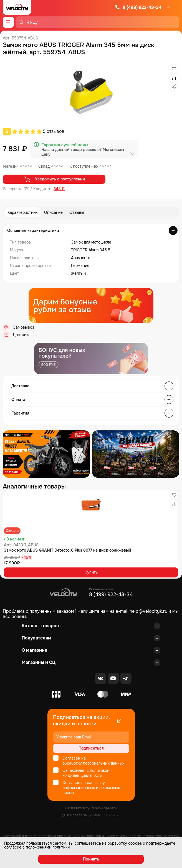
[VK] (100, 678)
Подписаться (91, 748)
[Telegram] (126, 678)
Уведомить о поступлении (54, 179)
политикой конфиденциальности (86, 773)
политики (61, 847)
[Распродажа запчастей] (46, 454)
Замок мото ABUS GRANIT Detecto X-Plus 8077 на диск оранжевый (68, 550)
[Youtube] (113, 678)
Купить (91, 572)
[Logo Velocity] (17, 7)
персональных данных (104, 763)
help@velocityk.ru (148, 611)
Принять (91, 859)
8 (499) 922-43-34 (138, 7)
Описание (53, 212)
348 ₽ (59, 189)
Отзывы (77, 212)
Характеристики (22, 212)
